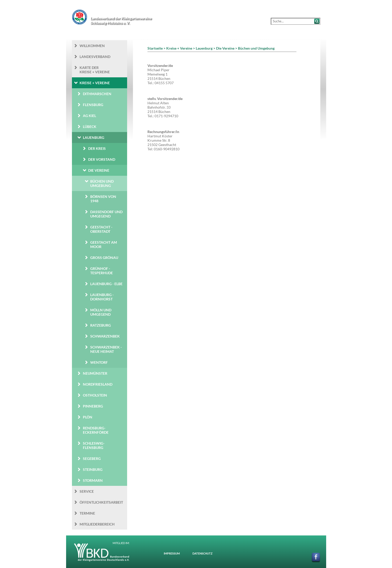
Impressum (172, 553)
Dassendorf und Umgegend (106, 214)
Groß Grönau (104, 258)
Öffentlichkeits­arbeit (101, 502)
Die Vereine (99, 170)
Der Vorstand (102, 159)
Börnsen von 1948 (103, 199)
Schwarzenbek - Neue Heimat (106, 349)
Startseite (155, 48)
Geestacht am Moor (104, 244)
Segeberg (92, 458)
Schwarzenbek (105, 336)
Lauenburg (94, 137)
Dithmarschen (97, 94)
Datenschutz (202, 553)
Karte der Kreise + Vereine (95, 70)
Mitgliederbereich (97, 524)
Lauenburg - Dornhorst (102, 297)
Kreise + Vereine (95, 83)
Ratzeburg (101, 325)
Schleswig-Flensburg (94, 445)
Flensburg (93, 105)
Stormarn (93, 480)
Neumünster (95, 373)
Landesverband (95, 57)
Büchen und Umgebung (102, 183)
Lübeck (90, 127)
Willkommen (92, 46)
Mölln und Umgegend (101, 312)
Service (87, 491)
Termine (87, 513)
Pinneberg (93, 406)
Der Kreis (97, 148)
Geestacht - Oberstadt (101, 229)
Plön (88, 417)
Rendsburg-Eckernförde (96, 430)
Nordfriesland (98, 384)
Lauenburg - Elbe (106, 284)
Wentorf (99, 362)
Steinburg (93, 469)
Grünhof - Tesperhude (102, 271)
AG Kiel (89, 116)
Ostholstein (95, 395)
